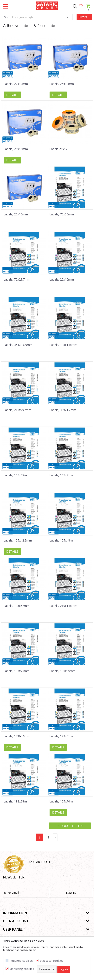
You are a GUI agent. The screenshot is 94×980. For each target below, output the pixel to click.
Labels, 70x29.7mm (17, 279)
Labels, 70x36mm (62, 214)
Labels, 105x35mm (62, 671)
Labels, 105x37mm (16, 475)
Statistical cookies (52, 961)
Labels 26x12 (58, 149)
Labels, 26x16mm (16, 149)
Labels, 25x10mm (62, 279)
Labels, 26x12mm (62, 84)
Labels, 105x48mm (62, 540)
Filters (84, 17)
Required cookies (21, 961)
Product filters (70, 826)
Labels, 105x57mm (16, 606)
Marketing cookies (22, 969)
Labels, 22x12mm (16, 84)
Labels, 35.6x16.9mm (18, 345)
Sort (7, 17)
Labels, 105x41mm (62, 475)
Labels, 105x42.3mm (18, 540)
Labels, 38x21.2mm (63, 410)
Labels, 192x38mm (16, 801)
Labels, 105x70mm (62, 801)
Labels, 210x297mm (17, 410)
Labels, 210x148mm (63, 606)
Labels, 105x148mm (63, 345)
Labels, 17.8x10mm (17, 736)
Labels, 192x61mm (62, 736)
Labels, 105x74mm (16, 671)
